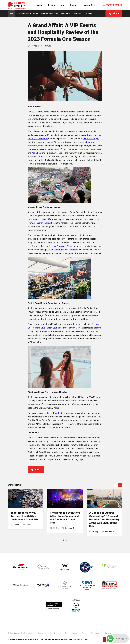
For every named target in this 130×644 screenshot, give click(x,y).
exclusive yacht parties (44, 223)
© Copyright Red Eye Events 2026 (21, 633)
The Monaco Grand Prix (78, 149)
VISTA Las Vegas (91, 138)
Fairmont (59, 250)
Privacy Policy (58, 633)
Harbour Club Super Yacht (61, 246)
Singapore (54, 146)
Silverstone (96, 149)
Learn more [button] (82, 639)
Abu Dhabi (36, 153)
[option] (26, 509)
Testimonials (96, 633)
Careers (108, 633)
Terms (84, 633)
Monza (41, 146)
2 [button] (67, 540)
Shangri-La (45, 250)
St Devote (73, 250)
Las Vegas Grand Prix (38, 138)
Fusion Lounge (53, 328)
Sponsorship (72, 633)
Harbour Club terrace (60, 413)
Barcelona (32, 146)
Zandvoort (91, 142)
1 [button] (64, 540)
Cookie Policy (43, 633)
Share (116, 14)
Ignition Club (74, 328)
